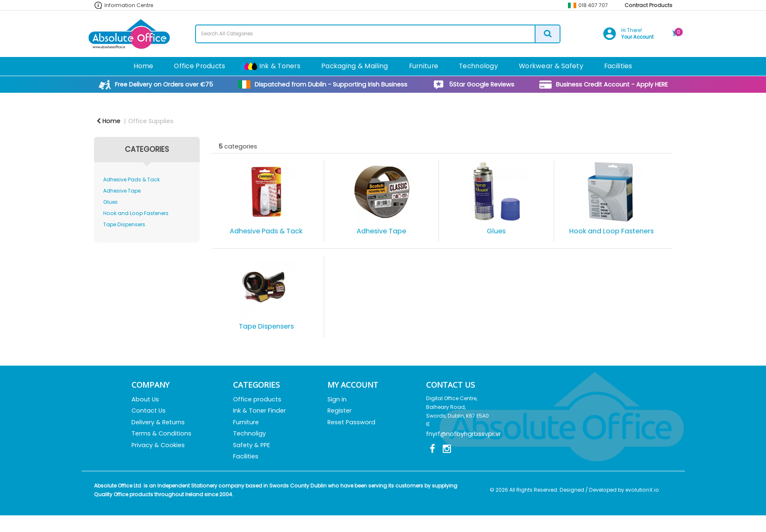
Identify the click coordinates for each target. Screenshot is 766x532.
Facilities (618, 66)
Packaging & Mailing (354, 66)
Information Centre (129, 5)
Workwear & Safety (551, 66)
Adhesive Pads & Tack (131, 179)
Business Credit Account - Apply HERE (612, 84)
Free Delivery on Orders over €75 (164, 84)
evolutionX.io (642, 490)
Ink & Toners (280, 66)
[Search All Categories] (378, 34)
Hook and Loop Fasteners (136, 213)
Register (340, 411)
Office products (257, 399)
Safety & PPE (252, 445)
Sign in (337, 399)
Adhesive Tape (122, 191)
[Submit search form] (547, 34)
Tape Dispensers (124, 224)
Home (143, 66)
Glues (110, 202)
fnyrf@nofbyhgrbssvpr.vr (464, 434)
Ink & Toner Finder (259, 411)
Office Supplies (151, 121)
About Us (145, 399)
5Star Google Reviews (482, 84)
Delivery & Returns (158, 422)
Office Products (200, 66)
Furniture (424, 66)
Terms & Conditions (161, 433)
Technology (478, 66)
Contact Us (149, 411)
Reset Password (351, 422)
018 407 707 (593, 5)
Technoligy (249, 433)
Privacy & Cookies (158, 445)
